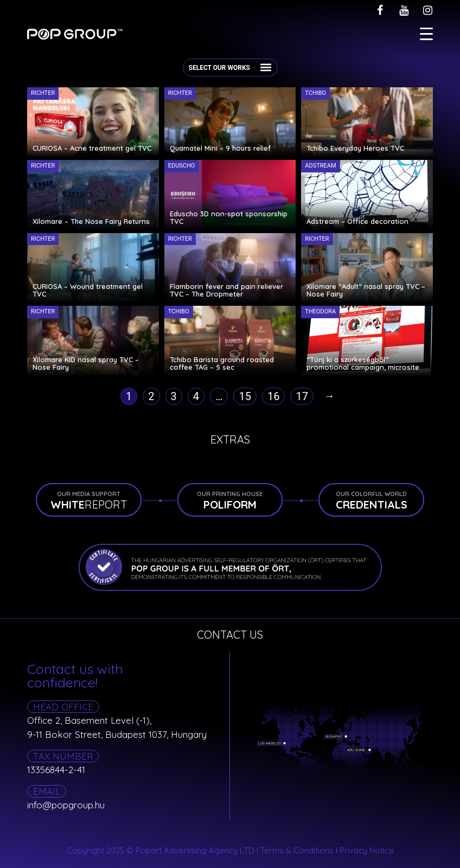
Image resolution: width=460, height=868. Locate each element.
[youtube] (404, 10)
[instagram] (427, 10)
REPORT (89, 501)
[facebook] (380, 10)
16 (273, 396)
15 (245, 396)
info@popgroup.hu (66, 805)
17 (302, 396)
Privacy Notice (367, 850)
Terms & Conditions (297, 850)
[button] (266, 67)
